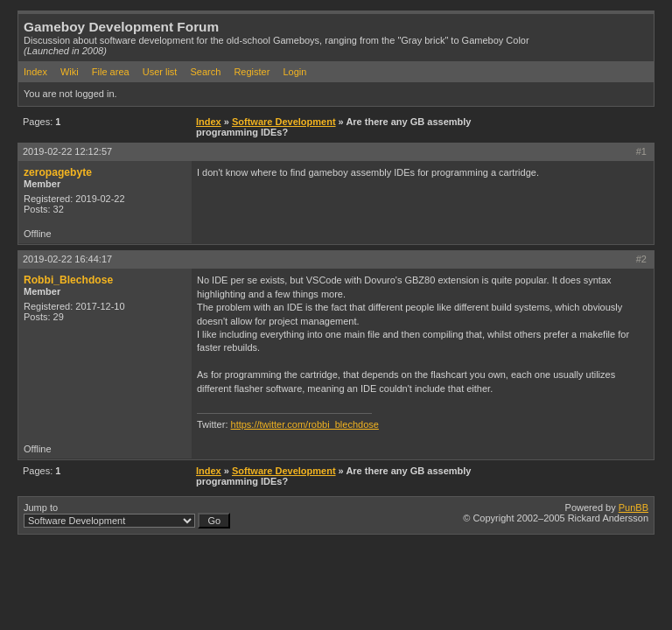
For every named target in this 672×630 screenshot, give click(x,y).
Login (294, 72)
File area (111, 72)
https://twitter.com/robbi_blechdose (305, 424)
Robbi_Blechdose (68, 280)
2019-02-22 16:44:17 (67, 259)
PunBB (633, 507)
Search (205, 72)
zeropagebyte (58, 172)
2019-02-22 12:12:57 (67, 151)
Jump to (127, 515)
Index (35, 72)
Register (252, 72)
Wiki (70, 72)
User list (160, 72)
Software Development (284, 122)
